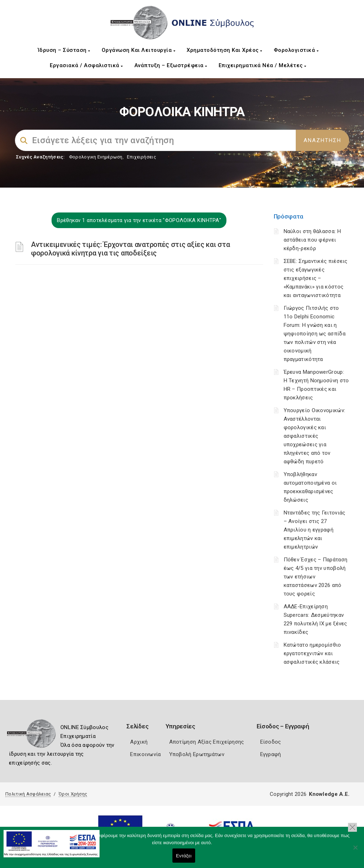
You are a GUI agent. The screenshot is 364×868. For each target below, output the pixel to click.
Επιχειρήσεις (141, 157)
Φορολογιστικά (296, 50)
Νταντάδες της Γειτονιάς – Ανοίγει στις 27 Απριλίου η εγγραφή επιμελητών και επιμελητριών (315, 530)
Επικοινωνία (145, 754)
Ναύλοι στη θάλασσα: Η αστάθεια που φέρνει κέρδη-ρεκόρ (312, 240)
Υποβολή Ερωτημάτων (197, 754)
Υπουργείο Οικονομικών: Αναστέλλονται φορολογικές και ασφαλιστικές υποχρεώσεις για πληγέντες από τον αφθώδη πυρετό (315, 436)
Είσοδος (271, 742)
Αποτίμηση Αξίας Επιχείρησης (207, 742)
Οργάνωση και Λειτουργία (139, 50)
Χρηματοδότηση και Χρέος (224, 50)
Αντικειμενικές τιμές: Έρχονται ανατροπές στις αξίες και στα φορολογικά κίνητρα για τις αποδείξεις (130, 249)
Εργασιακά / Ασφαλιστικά (86, 65)
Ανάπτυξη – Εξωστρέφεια (171, 65)
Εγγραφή (271, 754)
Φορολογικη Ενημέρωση (96, 157)
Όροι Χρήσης (73, 794)
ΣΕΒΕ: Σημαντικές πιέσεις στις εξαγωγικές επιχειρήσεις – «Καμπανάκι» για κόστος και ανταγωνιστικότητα (316, 278)
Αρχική (139, 742)
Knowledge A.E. (329, 794)
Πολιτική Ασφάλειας (28, 794)
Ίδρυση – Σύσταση (64, 50)
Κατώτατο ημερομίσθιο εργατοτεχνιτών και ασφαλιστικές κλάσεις (312, 653)
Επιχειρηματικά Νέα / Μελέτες (263, 65)
